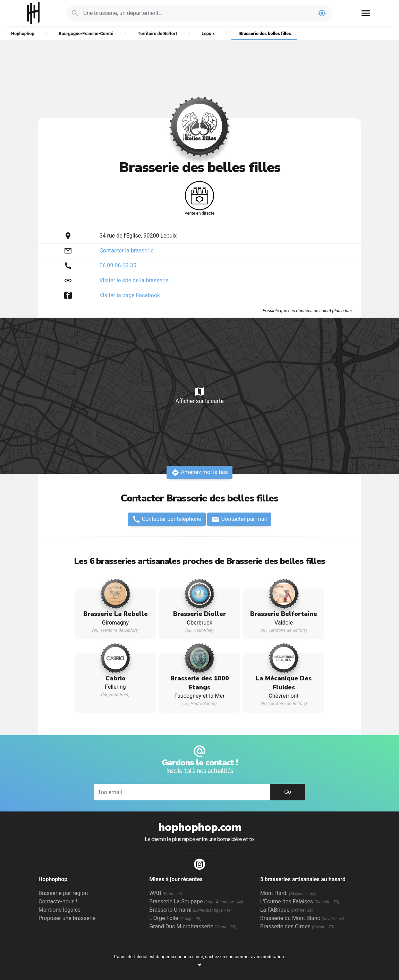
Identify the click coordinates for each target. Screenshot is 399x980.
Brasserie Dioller (199, 614)
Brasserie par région (63, 893)
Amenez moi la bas (199, 473)
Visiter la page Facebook (130, 295)
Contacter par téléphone (167, 519)
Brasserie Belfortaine (284, 614)
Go (288, 792)
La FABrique (287, 910)
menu (366, 13)
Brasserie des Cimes (297, 926)
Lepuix (208, 33)
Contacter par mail (239, 519)
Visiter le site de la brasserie (134, 280)
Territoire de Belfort (157, 33)
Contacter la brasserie (127, 251)
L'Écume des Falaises (300, 901)
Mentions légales (60, 910)
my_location (322, 13)
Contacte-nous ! (58, 901)
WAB (166, 893)
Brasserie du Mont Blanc (302, 918)
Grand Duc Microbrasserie (193, 926)
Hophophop (33, 13)
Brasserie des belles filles (265, 33)
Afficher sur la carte (199, 395)
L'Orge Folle (175, 918)
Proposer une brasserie (67, 918)
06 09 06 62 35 (118, 265)
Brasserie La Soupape (196, 901)
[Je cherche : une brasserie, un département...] (198, 13)
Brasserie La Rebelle (116, 614)
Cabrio (116, 678)
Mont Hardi (288, 893)
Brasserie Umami (190, 910)
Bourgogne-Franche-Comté (86, 33)
